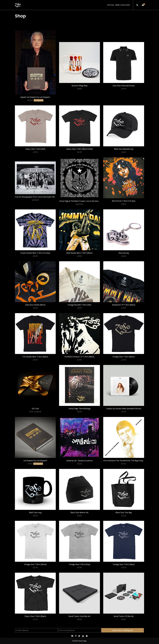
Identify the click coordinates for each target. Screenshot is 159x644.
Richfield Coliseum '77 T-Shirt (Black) (79, 357)
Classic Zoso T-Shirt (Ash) (35, 149)
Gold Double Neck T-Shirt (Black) (79, 253)
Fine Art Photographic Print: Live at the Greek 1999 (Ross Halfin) (40, 197)
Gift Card (35, 409)
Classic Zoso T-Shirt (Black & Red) (79, 149)
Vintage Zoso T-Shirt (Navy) (124, 564)
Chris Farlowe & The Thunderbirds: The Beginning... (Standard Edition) (131, 461)
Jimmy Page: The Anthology (79, 409)
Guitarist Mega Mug (79, 86)
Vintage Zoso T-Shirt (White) (35, 564)
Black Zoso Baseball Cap (124, 149)
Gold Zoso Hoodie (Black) (35, 305)
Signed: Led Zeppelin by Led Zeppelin (35, 97)
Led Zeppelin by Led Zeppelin (35, 461)
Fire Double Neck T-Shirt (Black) (35, 357)
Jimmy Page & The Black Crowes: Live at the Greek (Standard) (83, 201)
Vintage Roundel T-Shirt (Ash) (79, 305)
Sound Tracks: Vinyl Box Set (79, 616)
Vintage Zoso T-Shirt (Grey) (79, 564)
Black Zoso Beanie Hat (79, 513)
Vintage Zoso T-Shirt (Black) (124, 357)
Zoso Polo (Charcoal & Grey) (124, 86)
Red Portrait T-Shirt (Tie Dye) (124, 201)
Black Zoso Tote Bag (124, 513)
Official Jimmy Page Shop (118, 5)
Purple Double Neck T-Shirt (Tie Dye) (35, 253)
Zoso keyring (124, 253)
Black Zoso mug (35, 513)
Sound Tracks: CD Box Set (124, 616)
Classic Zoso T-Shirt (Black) (35, 616)
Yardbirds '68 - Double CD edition (79, 461)
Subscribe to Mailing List (123, 630)
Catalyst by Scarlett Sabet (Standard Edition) (124, 409)
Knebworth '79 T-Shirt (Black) (124, 305)
